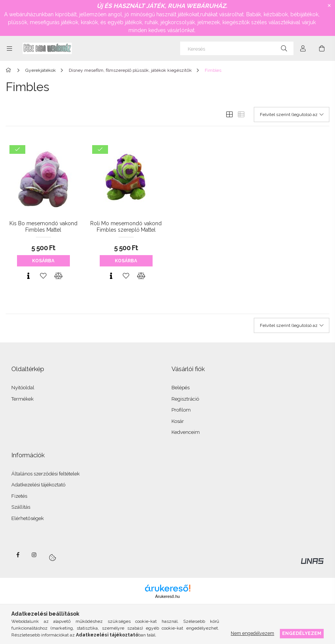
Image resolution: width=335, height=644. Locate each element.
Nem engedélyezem (252, 633)
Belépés (181, 388)
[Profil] (303, 48)
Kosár (178, 421)
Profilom (181, 410)
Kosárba (43, 261)
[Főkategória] (10, 70)
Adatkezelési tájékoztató (38, 485)
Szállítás (21, 507)
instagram (34, 555)
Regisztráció (185, 399)
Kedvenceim (186, 432)
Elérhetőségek (28, 518)
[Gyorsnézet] (28, 276)
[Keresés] (237, 48)
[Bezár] (329, 6)
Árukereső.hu (167, 596)
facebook (18, 555)
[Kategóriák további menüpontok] (9, 48)
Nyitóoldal (23, 388)
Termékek (22, 399)
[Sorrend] (292, 115)
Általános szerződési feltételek (46, 474)
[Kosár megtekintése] (322, 48)
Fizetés (19, 496)
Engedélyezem (302, 633)
